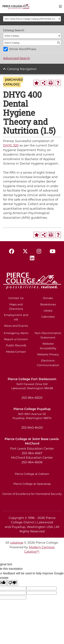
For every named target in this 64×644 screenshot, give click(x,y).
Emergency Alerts (16, 333)
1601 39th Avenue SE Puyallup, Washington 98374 (32, 416)
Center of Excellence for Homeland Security (32, 494)
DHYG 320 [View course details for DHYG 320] (11, 145)
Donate (48, 298)
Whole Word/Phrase (23, 49)
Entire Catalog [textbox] (12, 36)
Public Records (16, 345)
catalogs (17, 543)
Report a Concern (16, 339)
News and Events (16, 326)
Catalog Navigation (22, 69)
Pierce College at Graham (32, 474)
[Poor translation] (12, 583)
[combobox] (32, 19)
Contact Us (16, 298)
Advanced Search (17, 58)
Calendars (48, 317)
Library (48, 311)
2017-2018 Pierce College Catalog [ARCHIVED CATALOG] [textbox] (31, 19)
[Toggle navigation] (60, 7)
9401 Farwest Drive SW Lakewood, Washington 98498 (32, 386)
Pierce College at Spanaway (32, 484)
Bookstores (48, 304)
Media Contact (16, 352)
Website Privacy (48, 354)
